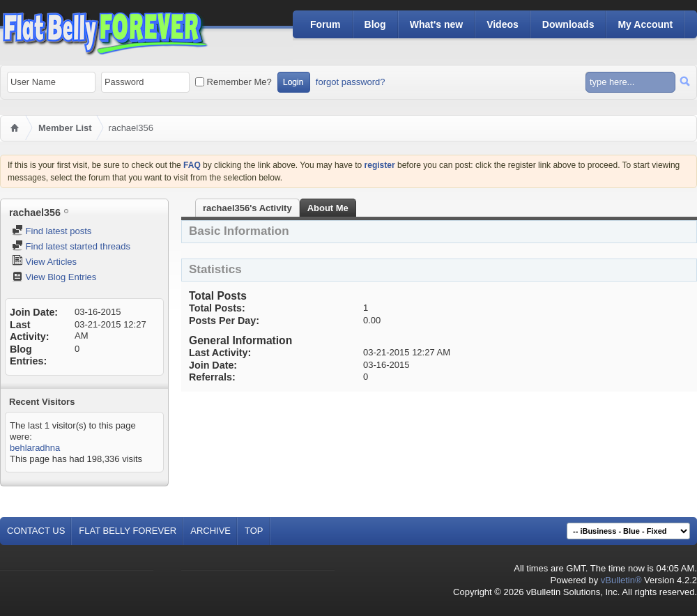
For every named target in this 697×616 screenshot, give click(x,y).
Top (254, 531)
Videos (503, 24)
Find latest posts (52, 231)
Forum (325, 24)
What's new (436, 24)
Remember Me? (233, 82)
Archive (210, 531)
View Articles (44, 262)
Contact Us (36, 531)
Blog (375, 24)
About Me (328, 208)
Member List (65, 128)
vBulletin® (621, 580)
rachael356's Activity (247, 208)
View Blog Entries (54, 277)
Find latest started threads (71, 246)
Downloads (568, 24)
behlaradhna (35, 448)
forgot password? (351, 82)
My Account (645, 24)
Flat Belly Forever (128, 531)
